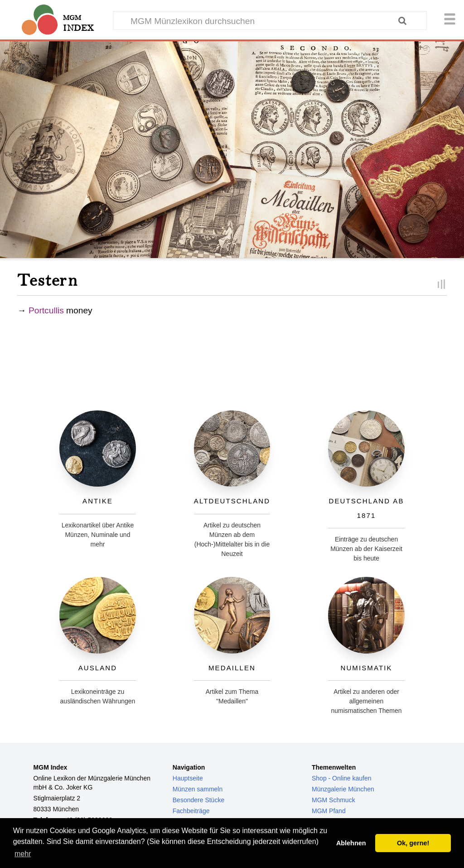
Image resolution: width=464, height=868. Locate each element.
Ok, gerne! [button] (413, 843)
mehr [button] (23, 854)
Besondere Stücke (198, 800)
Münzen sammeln (198, 789)
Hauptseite (188, 778)
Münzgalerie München (343, 789)
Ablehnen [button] (351, 843)
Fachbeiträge (191, 811)
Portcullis (46, 310)
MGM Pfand (329, 811)
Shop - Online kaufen (342, 778)
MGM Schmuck (333, 800)
